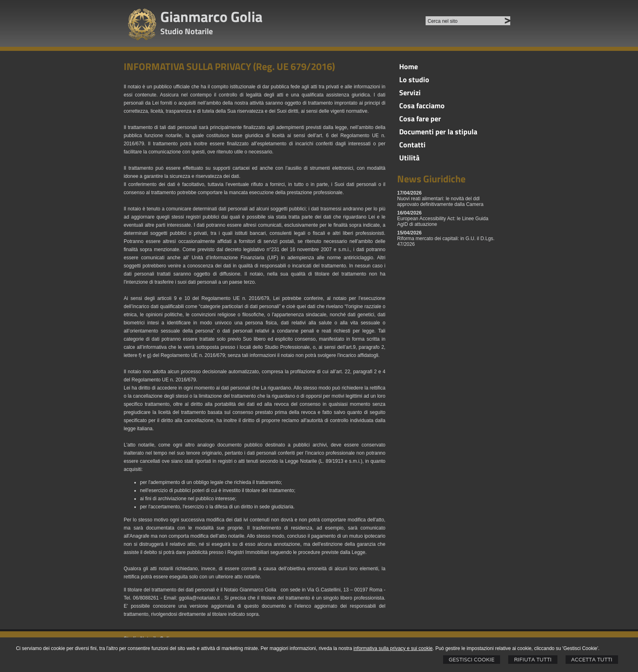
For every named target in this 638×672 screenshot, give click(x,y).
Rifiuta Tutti (533, 660)
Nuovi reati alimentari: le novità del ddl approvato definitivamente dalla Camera (440, 201)
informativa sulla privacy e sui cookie (393, 648)
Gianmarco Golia (211, 16)
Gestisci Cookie (472, 660)
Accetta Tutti (592, 660)
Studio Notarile (187, 31)
